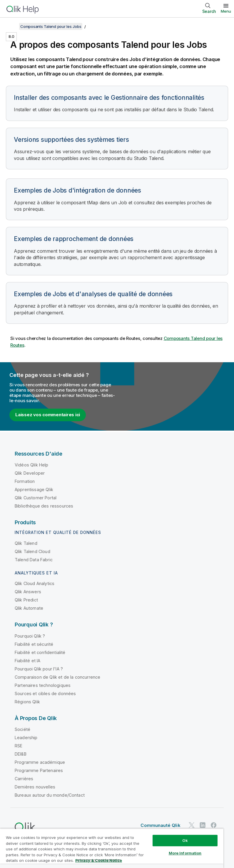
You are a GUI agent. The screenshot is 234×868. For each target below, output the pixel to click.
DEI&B (21, 754)
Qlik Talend (26, 543)
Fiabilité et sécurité (34, 644)
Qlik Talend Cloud (32, 551)
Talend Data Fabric (34, 560)
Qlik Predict (26, 600)
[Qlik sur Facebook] (214, 825)
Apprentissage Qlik (34, 489)
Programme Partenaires (39, 770)
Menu (226, 11)
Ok (185, 840)
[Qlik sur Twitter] (192, 825)
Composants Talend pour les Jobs (51, 26)
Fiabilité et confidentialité (40, 652)
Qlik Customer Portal (36, 498)
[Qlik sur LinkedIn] (203, 825)
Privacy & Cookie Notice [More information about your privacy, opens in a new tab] (99, 860)
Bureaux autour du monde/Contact (50, 795)
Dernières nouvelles (35, 787)
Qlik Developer (30, 473)
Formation (25, 481)
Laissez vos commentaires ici (48, 415)
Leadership (26, 738)
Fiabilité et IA (27, 661)
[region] (112, 848)
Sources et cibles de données (45, 693)
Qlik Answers (28, 592)
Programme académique (40, 762)
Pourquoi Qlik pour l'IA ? (39, 669)
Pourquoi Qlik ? (30, 636)
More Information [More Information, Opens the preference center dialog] (185, 853)
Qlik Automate (29, 608)
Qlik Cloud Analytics (35, 583)
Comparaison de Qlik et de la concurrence (57, 677)
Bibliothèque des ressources (44, 506)
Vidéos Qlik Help (32, 465)
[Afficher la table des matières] (12, 26)
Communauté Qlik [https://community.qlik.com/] (160, 825)
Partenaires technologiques (43, 685)
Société (22, 729)
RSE (19, 746)
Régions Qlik (27, 702)
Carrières (24, 779)
